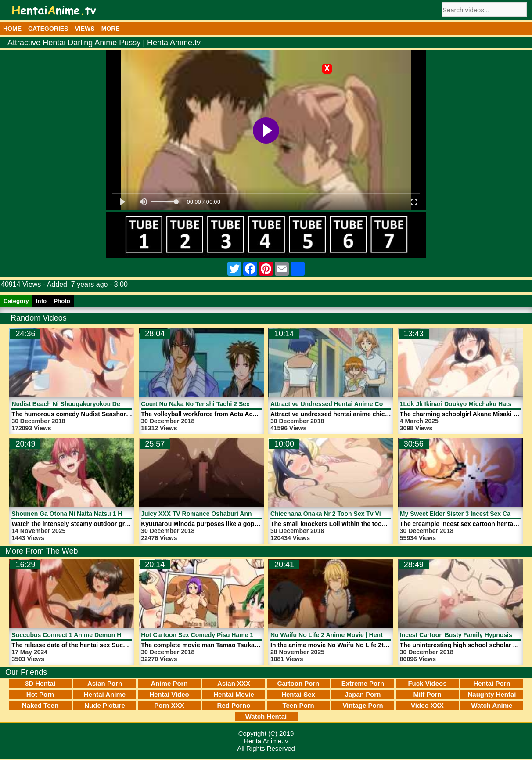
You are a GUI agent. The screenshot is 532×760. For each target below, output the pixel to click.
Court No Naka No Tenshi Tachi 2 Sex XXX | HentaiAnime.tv (227, 404)
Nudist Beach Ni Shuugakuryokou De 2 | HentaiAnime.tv (93, 404)
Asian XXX (234, 683)
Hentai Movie (234, 694)
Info (41, 301)
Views (85, 29)
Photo (62, 301)
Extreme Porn (363, 683)
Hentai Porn (492, 683)
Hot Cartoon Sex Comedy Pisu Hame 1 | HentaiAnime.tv (222, 635)
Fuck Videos (427, 683)
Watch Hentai (266, 716)
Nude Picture (105, 705)
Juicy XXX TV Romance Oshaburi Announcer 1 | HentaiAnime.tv (234, 514)
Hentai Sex (298, 694)
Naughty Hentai (492, 694)
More (111, 29)
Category (16, 301)
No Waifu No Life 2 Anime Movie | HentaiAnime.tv (342, 635)
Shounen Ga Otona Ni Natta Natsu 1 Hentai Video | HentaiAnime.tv (108, 514)
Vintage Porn (363, 705)
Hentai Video (169, 694)
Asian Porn (105, 683)
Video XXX (427, 705)
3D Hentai (40, 683)
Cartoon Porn (298, 683)
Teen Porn (298, 705)
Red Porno (234, 705)
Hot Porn (40, 694)
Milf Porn (427, 694)
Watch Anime (492, 705)
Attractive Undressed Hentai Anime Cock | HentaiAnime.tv (355, 404)
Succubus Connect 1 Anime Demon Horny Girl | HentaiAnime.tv (104, 635)
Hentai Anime (105, 694)
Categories (48, 29)
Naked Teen (40, 705)
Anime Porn (169, 683)
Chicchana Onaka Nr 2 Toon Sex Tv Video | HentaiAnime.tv (356, 514)
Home (12, 29)
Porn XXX (169, 705)
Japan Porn (363, 694)
